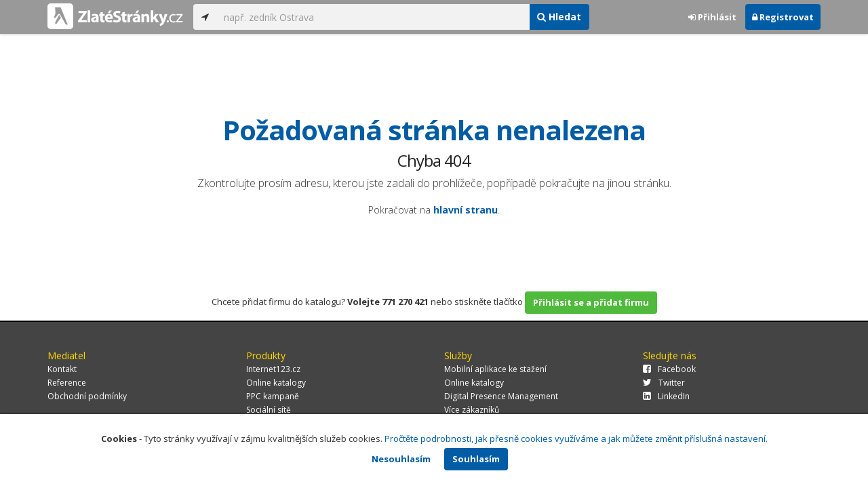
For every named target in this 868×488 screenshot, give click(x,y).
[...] (373, 17)
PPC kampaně (273, 396)
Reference (67, 383)
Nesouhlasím (401, 459)
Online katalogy (276, 383)
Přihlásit (712, 17)
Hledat (559, 17)
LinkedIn (666, 396)
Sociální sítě (269, 410)
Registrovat (783, 17)
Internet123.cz (273, 369)
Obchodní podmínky (87, 396)
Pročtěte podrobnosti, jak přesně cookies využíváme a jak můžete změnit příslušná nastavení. (576, 439)
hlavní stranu (466, 210)
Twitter (664, 383)
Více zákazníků (472, 410)
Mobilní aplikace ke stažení (495, 369)
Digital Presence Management (501, 396)
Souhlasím (476, 459)
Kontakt (62, 369)
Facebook (669, 369)
